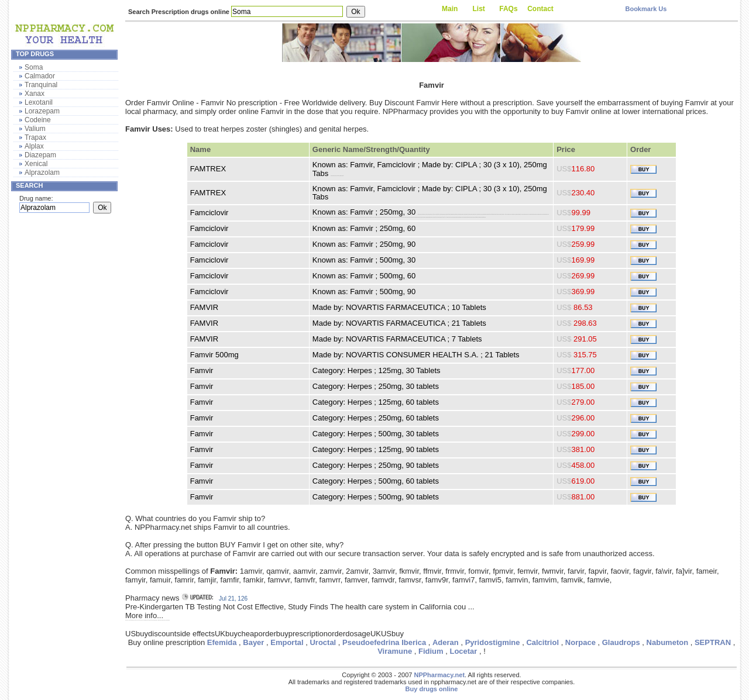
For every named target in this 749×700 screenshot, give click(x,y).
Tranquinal (41, 85)
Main (450, 9)
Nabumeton (668, 642)
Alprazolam (42, 173)
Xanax (35, 94)
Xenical (36, 164)
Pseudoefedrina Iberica (384, 642)
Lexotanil (39, 102)
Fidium (431, 651)
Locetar (463, 651)
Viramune (395, 651)
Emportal (287, 642)
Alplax (34, 146)
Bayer (253, 642)
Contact (540, 9)
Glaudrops (621, 642)
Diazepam (40, 155)
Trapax (35, 137)
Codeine (38, 120)
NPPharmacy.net (439, 675)
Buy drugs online (432, 689)
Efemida (222, 642)
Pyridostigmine (493, 642)
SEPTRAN (713, 642)
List (479, 9)
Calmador (40, 76)
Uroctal (323, 642)
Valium (35, 129)
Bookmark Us (646, 9)
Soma (34, 67)
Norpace (580, 642)
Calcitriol (542, 642)
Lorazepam (42, 111)
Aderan (446, 642)
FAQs (508, 9)
